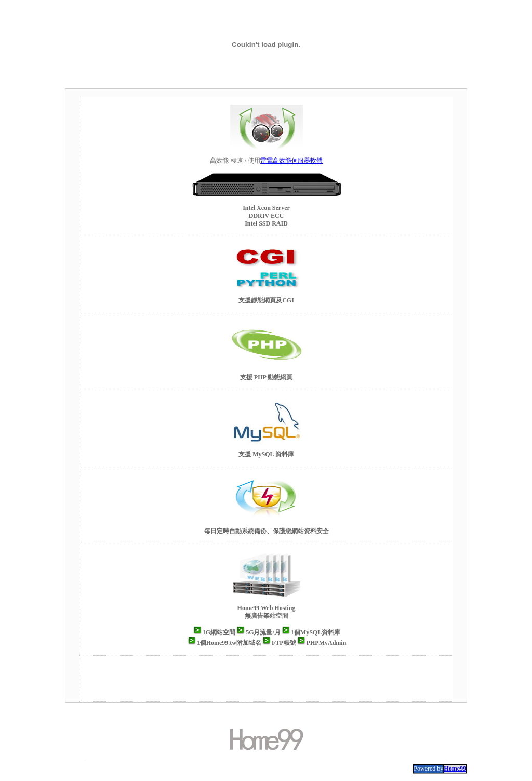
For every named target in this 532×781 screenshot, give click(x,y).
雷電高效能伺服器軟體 (291, 161)
